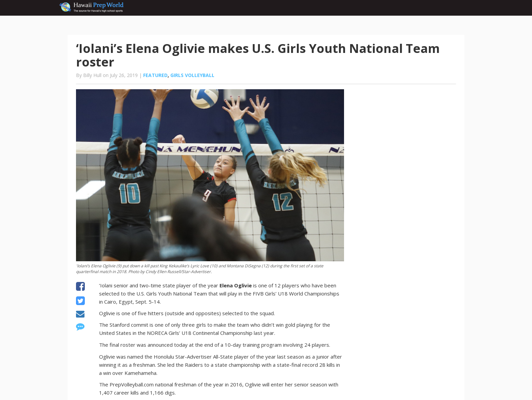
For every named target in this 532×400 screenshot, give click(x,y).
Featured (155, 75)
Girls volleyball (192, 75)
